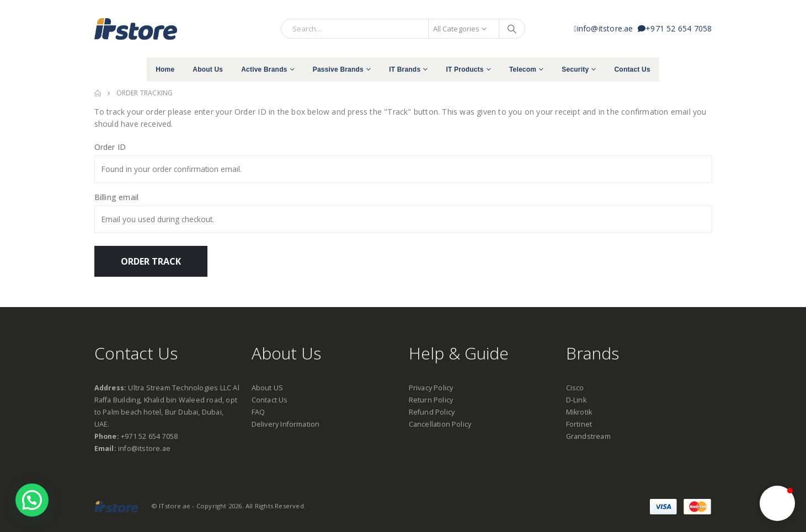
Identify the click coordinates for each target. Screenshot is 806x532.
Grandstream (588, 436)
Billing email (117, 197)
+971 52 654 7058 (675, 28)
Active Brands (264, 69)
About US (268, 388)
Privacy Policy (431, 388)
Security (575, 69)
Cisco (575, 388)
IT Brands (405, 69)
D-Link (576, 400)
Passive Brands (338, 69)
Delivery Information (286, 424)
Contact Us (632, 69)
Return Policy (431, 400)
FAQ (258, 412)
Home (165, 69)
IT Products (465, 69)
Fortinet (579, 424)
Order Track (151, 261)
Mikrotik (579, 412)
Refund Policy (432, 412)
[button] (777, 503)
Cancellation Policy (440, 424)
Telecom (523, 69)
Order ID (110, 147)
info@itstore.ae (606, 28)
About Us (208, 69)
